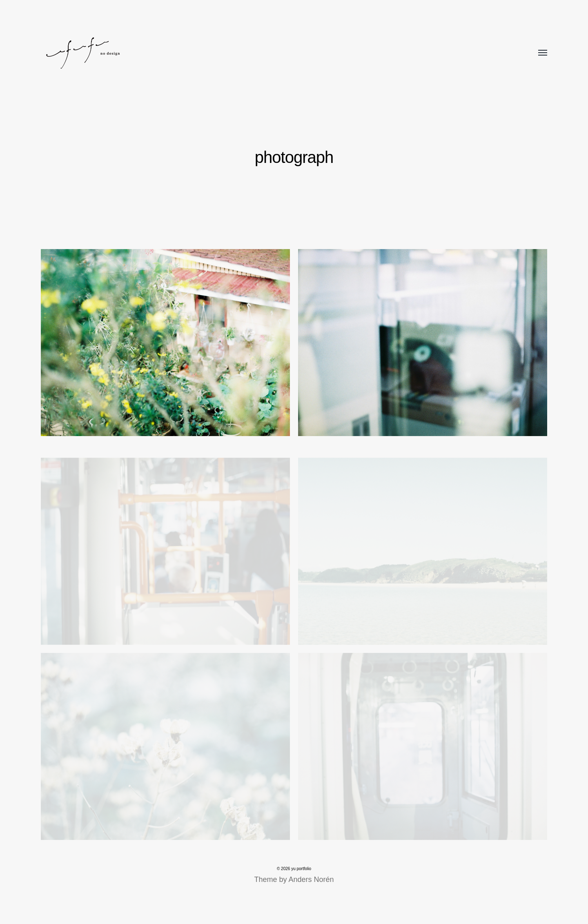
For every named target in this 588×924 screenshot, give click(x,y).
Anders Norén (311, 879)
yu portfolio (301, 869)
